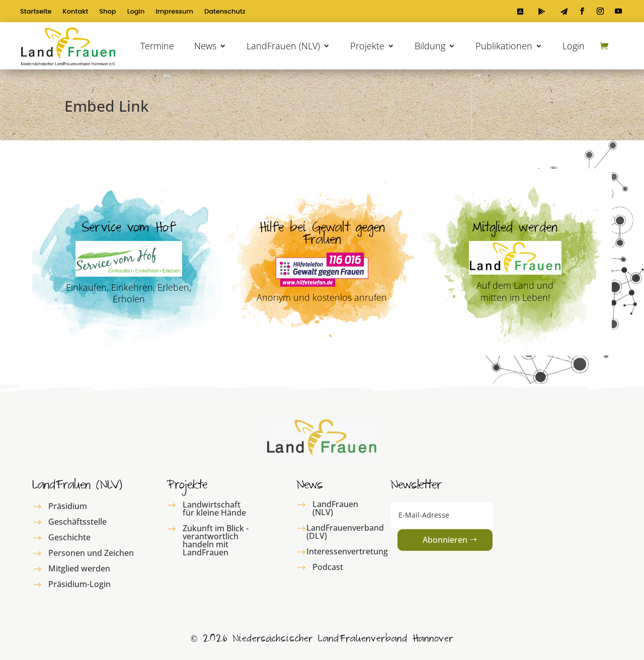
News (205, 46)
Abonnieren (445, 540)
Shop (107, 12)
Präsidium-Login (79, 584)
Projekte (367, 46)
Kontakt (76, 12)
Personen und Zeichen (91, 553)
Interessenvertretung (347, 551)
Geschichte (69, 537)
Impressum (174, 12)
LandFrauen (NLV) (283, 46)
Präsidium (68, 506)
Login (136, 12)
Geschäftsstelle (77, 522)
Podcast (328, 567)
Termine (157, 46)
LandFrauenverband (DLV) (345, 532)
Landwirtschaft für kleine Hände (214, 509)
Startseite (36, 12)
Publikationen (504, 46)
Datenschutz (225, 12)
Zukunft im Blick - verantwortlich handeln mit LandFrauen (216, 540)
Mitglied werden (79, 568)
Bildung (430, 46)
